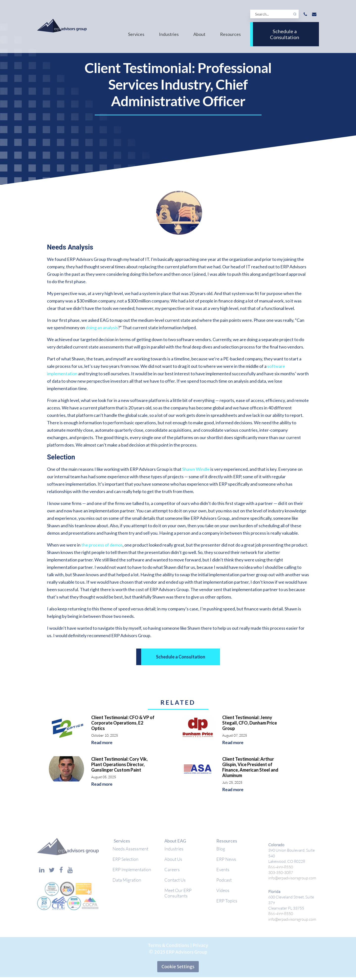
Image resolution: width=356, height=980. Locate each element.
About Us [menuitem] (173, 862)
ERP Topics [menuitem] (227, 903)
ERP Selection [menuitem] (125, 862)
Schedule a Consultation (285, 34)
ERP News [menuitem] (226, 862)
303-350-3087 (281, 875)
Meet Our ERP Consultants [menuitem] (178, 896)
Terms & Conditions (168, 948)
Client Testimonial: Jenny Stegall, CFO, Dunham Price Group (250, 723)
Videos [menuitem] (223, 893)
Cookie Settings (178, 969)
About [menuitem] (199, 34)
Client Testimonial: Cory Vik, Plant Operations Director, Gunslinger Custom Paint (119, 764)
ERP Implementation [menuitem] (132, 872)
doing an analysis (102, 327)
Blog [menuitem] (221, 851)
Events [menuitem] (223, 872)
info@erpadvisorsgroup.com (292, 881)
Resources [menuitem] (230, 34)
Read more (102, 742)
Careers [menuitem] (172, 872)
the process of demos (102, 545)
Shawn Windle (196, 469)
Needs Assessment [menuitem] (130, 851)
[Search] (274, 14)
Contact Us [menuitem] (175, 882)
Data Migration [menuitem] (127, 882)
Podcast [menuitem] (224, 882)
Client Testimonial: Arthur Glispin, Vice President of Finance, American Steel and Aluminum (250, 767)
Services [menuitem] (136, 34)
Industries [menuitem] (169, 34)
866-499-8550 (281, 869)
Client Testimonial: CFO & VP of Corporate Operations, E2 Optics (123, 723)
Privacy (200, 948)
